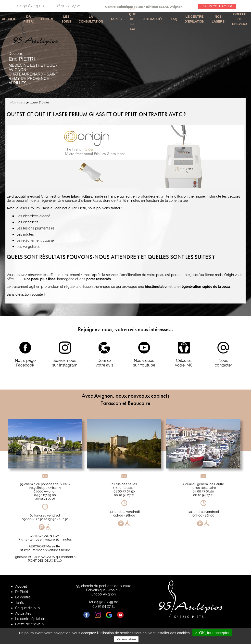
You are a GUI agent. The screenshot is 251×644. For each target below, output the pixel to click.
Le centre (23, 597)
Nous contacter (217, 6)
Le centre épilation (30, 619)
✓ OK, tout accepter (212, 633)
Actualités (153, 19)
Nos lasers (18, 102)
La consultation (91, 19)
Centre (47, 19)
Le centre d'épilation (195, 19)
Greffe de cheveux (240, 19)
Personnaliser (126, 639)
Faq (174, 19)
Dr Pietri (28, 19)
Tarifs (116, 19)
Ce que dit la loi (133, 19)
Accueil (21, 586)
